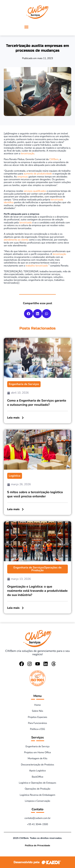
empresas (23, 177)
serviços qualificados (35, 191)
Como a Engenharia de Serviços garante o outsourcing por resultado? (37, 403)
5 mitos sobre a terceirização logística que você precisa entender (35, 494)
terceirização (27, 153)
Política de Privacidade (38, 845)
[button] (26, 27)
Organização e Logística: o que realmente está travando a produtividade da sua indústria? (37, 591)
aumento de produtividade (38, 174)
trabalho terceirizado (37, 266)
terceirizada (26, 223)
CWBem (54, 159)
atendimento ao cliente (16, 240)
